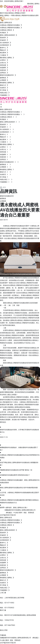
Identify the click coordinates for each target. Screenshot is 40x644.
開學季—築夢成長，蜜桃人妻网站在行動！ (14, 508)
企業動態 (3, 201)
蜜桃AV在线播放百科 (7, 196)
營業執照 (31, 513)
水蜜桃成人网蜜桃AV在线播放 (19, 397)
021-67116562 (9, 603)
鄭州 (21, 513)
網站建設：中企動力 (13, 513)
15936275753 (9, 620)
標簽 (25, 513)
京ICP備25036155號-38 (8, 515)
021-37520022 (9, 608)
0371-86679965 (10, 625)
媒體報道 (3, 198)
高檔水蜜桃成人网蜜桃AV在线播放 (26, 233)
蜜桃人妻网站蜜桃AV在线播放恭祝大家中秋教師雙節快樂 (19, 488)
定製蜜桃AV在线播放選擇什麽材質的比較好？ (15, 475)
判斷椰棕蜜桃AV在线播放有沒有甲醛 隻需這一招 (16, 470)
